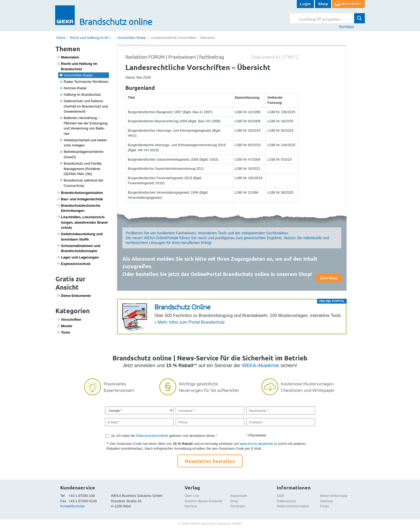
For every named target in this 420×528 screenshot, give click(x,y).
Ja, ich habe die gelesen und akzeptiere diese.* (164, 436)
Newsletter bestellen (210, 461)
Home (61, 38)
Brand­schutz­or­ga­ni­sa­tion (80, 193)
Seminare (238, 506)
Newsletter (352, 4)
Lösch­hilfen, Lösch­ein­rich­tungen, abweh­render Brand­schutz (82, 222)
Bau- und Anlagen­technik (80, 199)
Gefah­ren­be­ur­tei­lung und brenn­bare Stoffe (80, 237)
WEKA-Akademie (260, 365)
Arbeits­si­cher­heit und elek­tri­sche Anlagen (84, 143)
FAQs (325, 506)
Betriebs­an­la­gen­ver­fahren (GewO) (82, 154)
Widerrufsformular (334, 496)
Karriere (191, 506)
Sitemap (327, 501)
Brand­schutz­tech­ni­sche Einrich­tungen (78, 208)
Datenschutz (286, 501)
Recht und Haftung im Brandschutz (97, 38)
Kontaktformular (73, 506)
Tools (63, 332)
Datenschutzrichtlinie (152, 436)
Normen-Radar (73, 88)
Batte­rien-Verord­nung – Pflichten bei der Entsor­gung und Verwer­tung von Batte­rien (84, 126)
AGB (280, 496)
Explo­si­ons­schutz (74, 264)
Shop (323, 4)
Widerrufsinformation (293, 506)
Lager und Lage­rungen (78, 257)
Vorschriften (69, 319)
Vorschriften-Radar (132, 38)
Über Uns (192, 496)
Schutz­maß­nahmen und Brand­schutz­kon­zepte (78, 248)
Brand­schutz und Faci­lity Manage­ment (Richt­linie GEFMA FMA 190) (81, 169)
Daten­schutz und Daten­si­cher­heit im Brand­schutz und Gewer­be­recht (84, 106)
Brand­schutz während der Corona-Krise (82, 183)
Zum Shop (329, 278)
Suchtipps (346, 27)
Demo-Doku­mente (74, 296)
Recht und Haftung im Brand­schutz (77, 66)
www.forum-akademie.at (258, 444)
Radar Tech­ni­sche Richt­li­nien (84, 82)
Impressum (239, 496)
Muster (64, 326)
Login (305, 4)
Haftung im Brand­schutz (80, 95)
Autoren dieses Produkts (204, 501)
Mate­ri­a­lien (68, 57)
